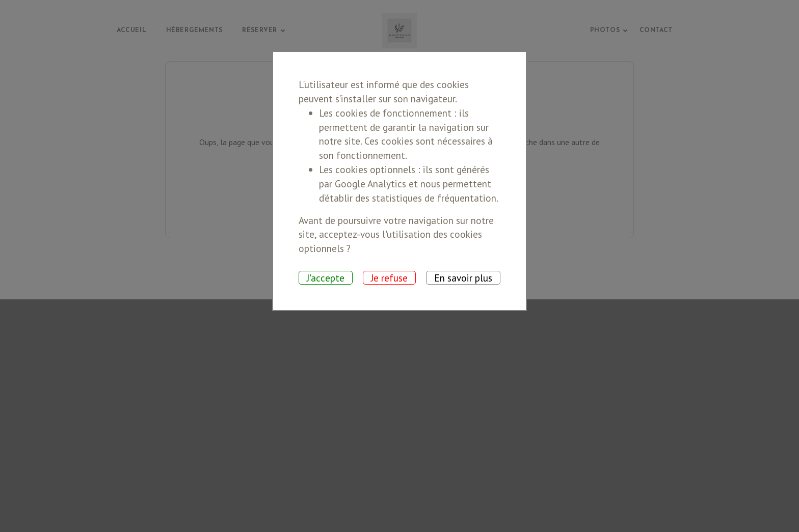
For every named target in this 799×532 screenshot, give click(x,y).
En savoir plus (463, 278)
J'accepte (326, 278)
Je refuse (389, 278)
